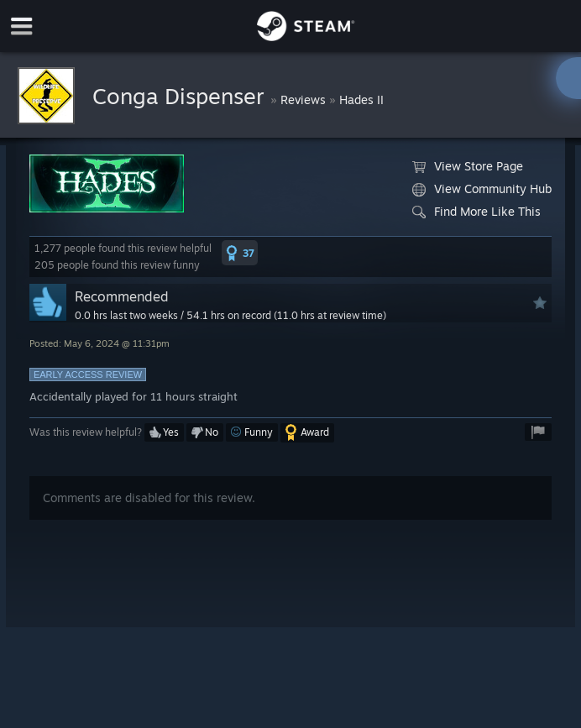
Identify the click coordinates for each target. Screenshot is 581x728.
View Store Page (468, 166)
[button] (240, 253)
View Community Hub (482, 189)
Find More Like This (476, 212)
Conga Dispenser (181, 96)
